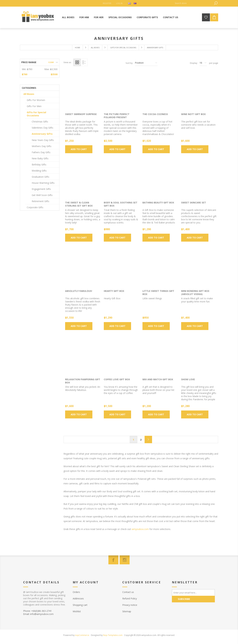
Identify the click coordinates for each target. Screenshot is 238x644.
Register (107, 3)
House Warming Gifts (43, 183)
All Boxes (29, 94)
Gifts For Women (36, 100)
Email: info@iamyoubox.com (38, 614)
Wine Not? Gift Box (193, 114)
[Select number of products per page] (203, 63)
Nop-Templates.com (113, 635)
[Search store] (193, 3)
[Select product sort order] (146, 63)
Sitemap (127, 611)
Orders (76, 592)
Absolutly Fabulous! (79, 291)
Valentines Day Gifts (42, 128)
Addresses (78, 598)
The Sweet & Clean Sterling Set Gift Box (79, 204)
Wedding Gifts (39, 171)
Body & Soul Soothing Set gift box (121, 204)
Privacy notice (130, 605)
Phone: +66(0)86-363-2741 (37, 611)
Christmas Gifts (40, 122)
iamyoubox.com (140, 529)
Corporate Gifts (35, 207)
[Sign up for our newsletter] (193, 592)
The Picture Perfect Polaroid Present (117, 116)
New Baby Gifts (40, 158)
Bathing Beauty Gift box (158, 203)
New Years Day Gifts (43, 140)
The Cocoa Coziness (155, 114)
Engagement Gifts (41, 189)
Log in (119, 3)
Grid (77, 62)
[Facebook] (113, 560)
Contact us (128, 592)
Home (78, 48)
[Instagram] (125, 560)
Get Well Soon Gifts (42, 195)
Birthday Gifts (39, 165)
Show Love (188, 379)
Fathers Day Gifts (41, 152)
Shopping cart (80, 605)
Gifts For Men (34, 106)
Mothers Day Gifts (42, 146)
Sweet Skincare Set (194, 203)
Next (148, 439)
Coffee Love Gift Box (117, 379)
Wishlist (77, 611)
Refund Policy (130, 598)
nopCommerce (82, 635)
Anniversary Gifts (42, 134)
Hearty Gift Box (114, 291)
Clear (51, 62)
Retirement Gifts (40, 201)
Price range (29, 62)
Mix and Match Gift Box (158, 379)
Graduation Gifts (40, 177)
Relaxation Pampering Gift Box (83, 381)
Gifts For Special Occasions (36, 114)
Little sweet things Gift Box (158, 293)
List (84, 62)
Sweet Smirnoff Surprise (81, 114)
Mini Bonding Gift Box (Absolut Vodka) (195, 293)
